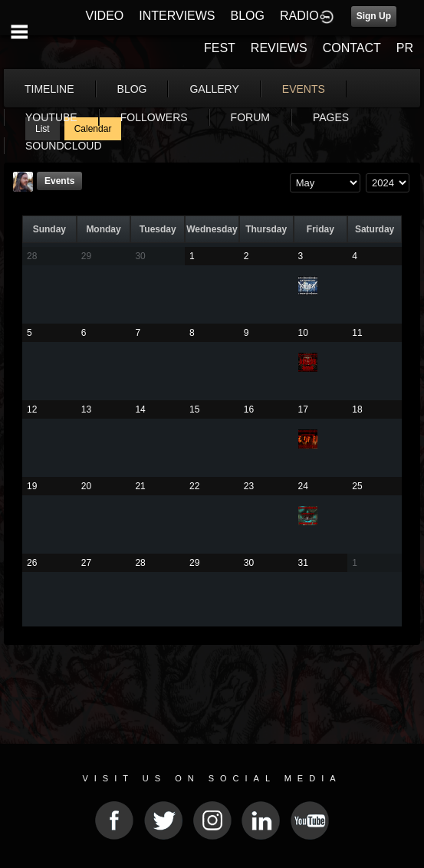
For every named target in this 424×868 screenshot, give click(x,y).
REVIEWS (279, 48)
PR (405, 48)
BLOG (248, 16)
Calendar (93, 129)
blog (132, 89)
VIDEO (104, 16)
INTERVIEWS (177, 16)
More (305, 89)
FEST (220, 48)
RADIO (299, 16)
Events (59, 181)
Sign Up (374, 16)
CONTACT (352, 48)
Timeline (49, 89)
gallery (214, 89)
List (43, 129)
